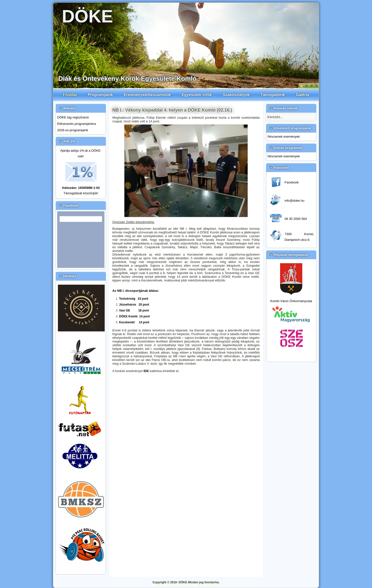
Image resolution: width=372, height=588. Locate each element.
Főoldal (70, 95)
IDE (146, 371)
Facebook (292, 182)
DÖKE (87, 16)
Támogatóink (273, 95)
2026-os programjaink (73, 130)
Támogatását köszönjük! (81, 193)
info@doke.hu (294, 201)
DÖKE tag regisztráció (73, 117)
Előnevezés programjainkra (77, 124)
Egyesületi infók (197, 95)
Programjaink (100, 95)
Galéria (303, 95)
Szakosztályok (236, 95)
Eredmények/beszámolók (147, 95)
